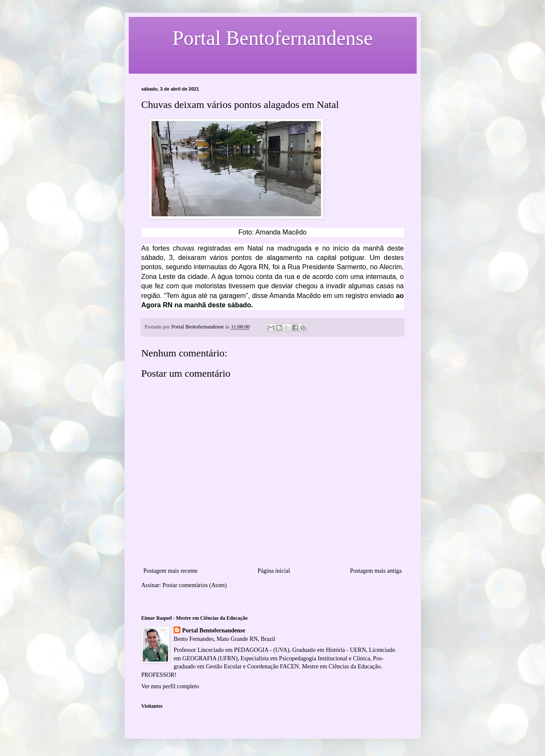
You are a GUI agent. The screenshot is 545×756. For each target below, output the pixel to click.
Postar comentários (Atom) (195, 585)
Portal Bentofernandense (214, 630)
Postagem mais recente (171, 571)
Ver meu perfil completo (170, 686)
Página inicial (274, 571)
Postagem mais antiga (376, 571)
